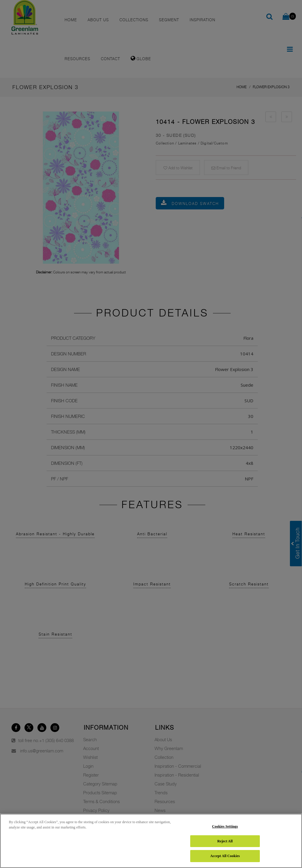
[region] (151, 841)
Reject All (225, 841)
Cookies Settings (225, 826)
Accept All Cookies (225, 856)
